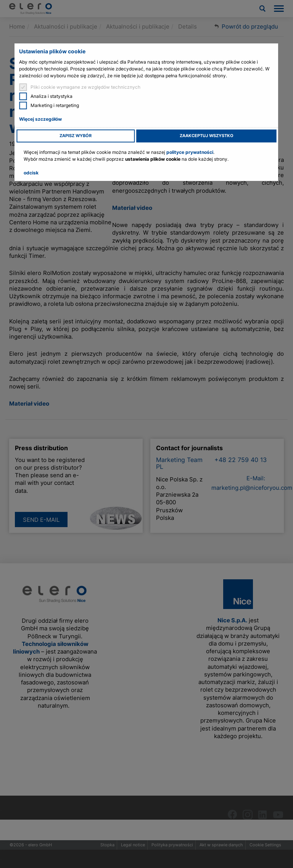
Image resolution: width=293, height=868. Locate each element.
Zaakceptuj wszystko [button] (207, 136)
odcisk (31, 173)
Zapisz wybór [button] (76, 136)
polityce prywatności (190, 152)
